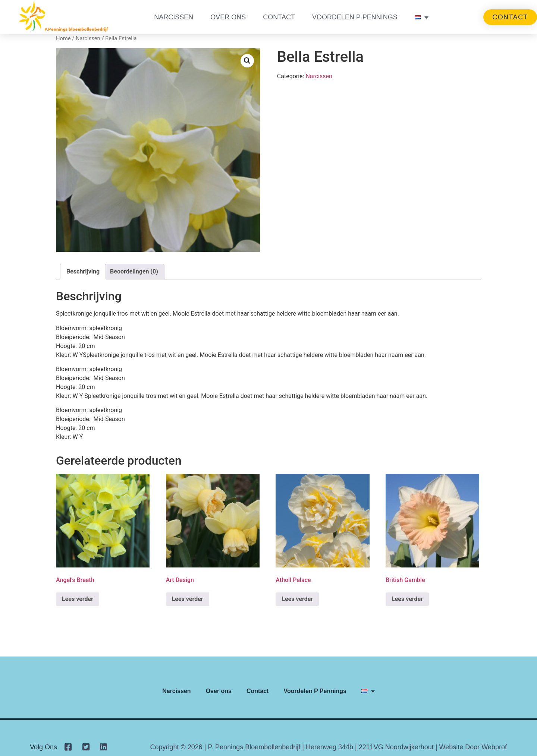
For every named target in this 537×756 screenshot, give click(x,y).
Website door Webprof (473, 747)
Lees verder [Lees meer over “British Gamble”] (407, 599)
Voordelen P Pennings (355, 17)
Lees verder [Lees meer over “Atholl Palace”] (297, 599)
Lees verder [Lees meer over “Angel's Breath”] (78, 599)
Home (63, 38)
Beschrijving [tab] (83, 271)
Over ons (228, 17)
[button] (247, 61)
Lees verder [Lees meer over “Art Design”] (188, 599)
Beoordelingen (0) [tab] (134, 271)
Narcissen (174, 17)
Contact (279, 17)
